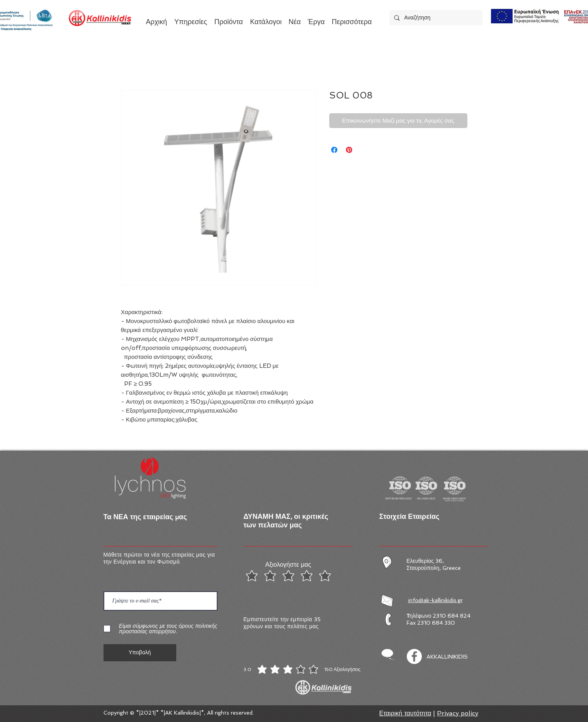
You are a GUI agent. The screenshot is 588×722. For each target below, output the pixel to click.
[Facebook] (414, 656)
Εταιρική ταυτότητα (405, 713)
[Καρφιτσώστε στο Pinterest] (349, 150)
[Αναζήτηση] (435, 18)
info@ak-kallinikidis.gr (435, 600)
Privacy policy (458, 713)
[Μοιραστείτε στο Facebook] (334, 150)
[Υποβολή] (140, 653)
